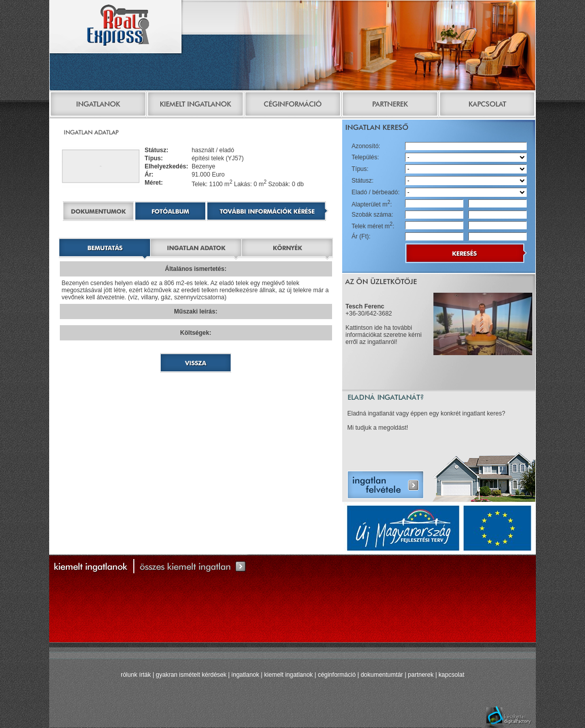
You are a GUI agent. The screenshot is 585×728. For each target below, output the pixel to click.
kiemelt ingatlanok (288, 675)
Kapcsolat (487, 105)
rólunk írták (136, 675)
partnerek (421, 675)
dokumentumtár (381, 675)
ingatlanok (246, 675)
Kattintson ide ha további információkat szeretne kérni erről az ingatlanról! (384, 335)
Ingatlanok (98, 105)
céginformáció (337, 675)
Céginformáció (293, 105)
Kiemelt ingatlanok (195, 105)
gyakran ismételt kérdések (191, 675)
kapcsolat (451, 675)
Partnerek (390, 105)
